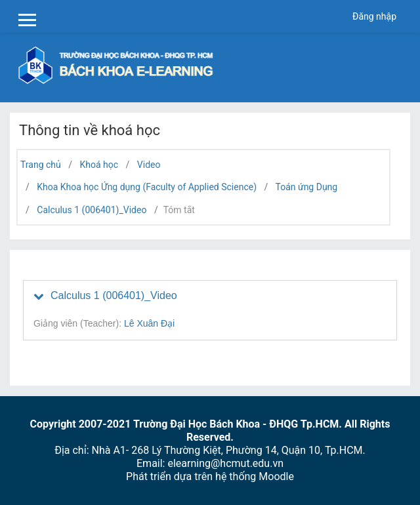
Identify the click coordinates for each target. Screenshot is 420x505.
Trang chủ (41, 165)
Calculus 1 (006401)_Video (92, 210)
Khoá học (99, 165)
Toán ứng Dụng (307, 187)
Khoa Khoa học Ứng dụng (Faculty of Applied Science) (147, 187)
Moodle (276, 476)
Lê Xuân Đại (149, 323)
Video (149, 165)
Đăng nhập (374, 16)
